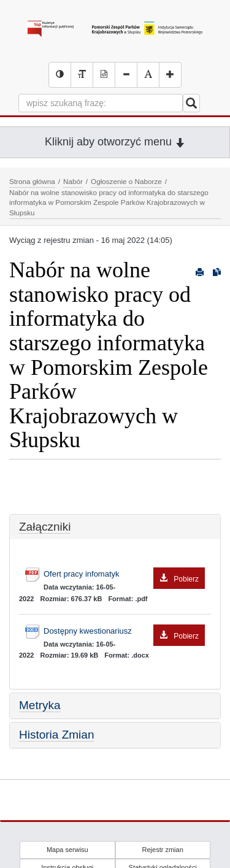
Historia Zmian (56, 735)
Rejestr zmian (163, 850)
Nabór (73, 181)
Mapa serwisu (67, 850)
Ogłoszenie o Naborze (126, 181)
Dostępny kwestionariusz (124, 632)
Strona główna (32, 181)
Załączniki (45, 527)
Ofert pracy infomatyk (124, 574)
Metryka (40, 705)
